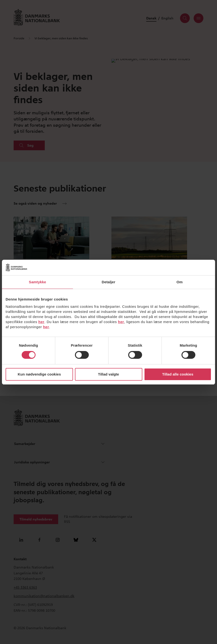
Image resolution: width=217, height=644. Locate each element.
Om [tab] (179, 282)
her (41, 322)
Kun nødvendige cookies (39, 374)
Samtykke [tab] (38, 282)
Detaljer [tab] (108, 282)
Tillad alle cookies (178, 374)
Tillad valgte (108, 374)
